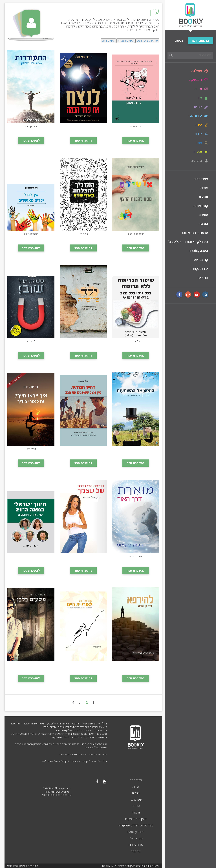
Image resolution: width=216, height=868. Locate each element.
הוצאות (203, 224)
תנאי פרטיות (124, 866)
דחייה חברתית (83, 449)
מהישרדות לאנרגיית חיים (83, 664)
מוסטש (24, 866)
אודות (204, 188)
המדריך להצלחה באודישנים (83, 234)
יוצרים (201, 107)
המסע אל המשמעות (136, 449)
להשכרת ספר (136, 140)
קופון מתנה (201, 206)
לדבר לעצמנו (136, 126)
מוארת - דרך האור (136, 556)
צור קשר (202, 278)
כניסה (179, 41)
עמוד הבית (201, 179)
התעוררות (31, 126)
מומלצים (199, 71)
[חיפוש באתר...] (190, 55)
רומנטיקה (199, 80)
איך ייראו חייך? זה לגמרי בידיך (31, 449)
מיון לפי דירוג (108, 41)
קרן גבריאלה (200, 260)
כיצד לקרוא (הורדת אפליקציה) (188, 242)
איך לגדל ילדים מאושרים (31, 234)
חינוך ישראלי (31, 556)
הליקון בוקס (13, 866)
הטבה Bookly (199, 251)
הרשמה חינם (201, 41)
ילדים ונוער (198, 116)
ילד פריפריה (83, 341)
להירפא (136, 664)
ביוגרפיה (199, 161)
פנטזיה (200, 152)
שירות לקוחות (199, 269)
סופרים (203, 215)
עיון (203, 98)
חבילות (203, 197)
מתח (202, 143)
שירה (202, 125)
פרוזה (201, 89)
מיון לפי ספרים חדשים (147, 41)
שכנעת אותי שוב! (31, 341)
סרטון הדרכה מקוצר (195, 233)
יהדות (201, 134)
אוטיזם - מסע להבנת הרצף (136, 234)
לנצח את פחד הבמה (83, 126)
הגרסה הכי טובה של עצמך (83, 556)
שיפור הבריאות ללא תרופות (136, 341)
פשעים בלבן (31, 664)
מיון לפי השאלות (126, 41)
